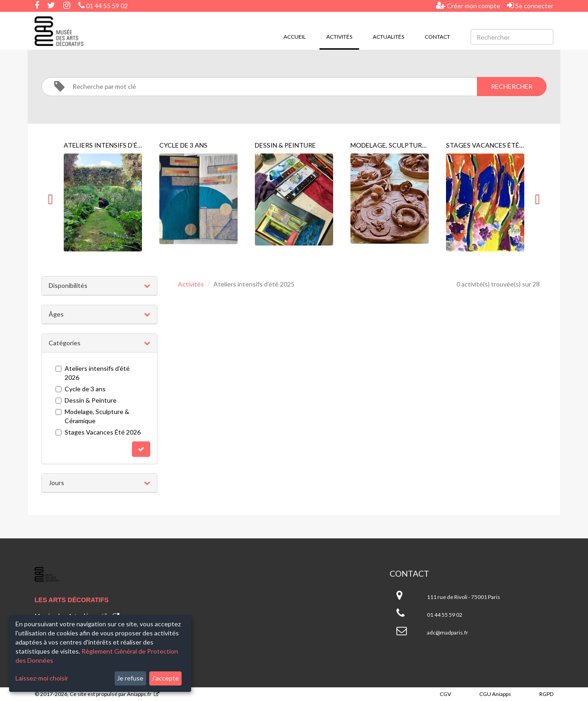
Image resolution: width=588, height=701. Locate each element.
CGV (445, 694)
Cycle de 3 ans (81, 389)
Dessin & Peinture (86, 400)
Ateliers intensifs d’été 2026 (93, 373)
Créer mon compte (468, 5)
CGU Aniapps (495, 694)
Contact (437, 37)
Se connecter (530, 5)
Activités (343, 36)
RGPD (546, 694)
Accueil (295, 37)
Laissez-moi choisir (42, 678)
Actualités (388, 37)
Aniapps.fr (139, 694)
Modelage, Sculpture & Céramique (92, 416)
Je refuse (130, 678)
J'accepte (165, 678)
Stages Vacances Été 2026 (98, 432)
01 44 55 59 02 (103, 6)
